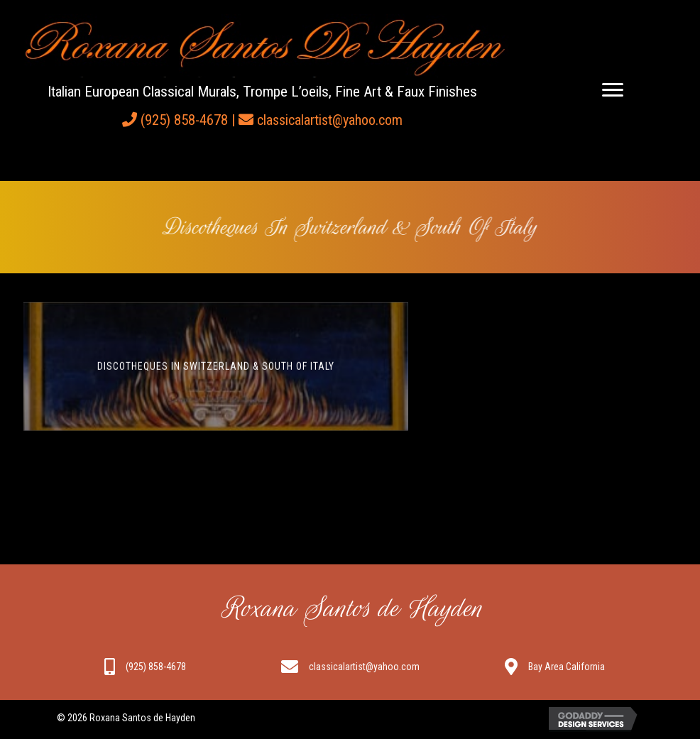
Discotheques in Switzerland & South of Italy (216, 370)
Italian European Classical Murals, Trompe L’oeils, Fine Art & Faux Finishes (262, 92)
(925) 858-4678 (184, 120)
